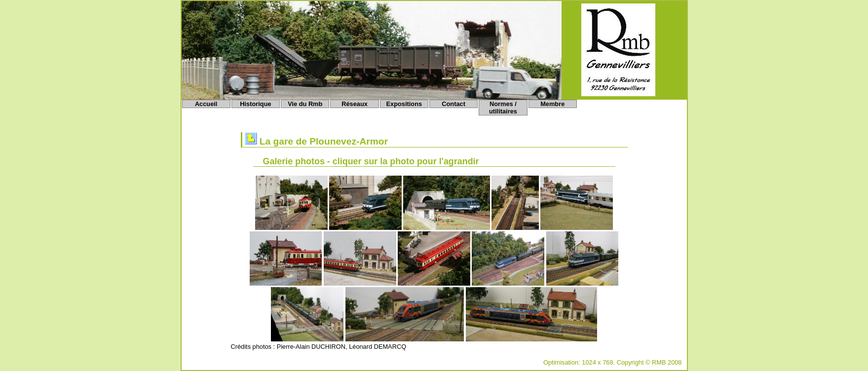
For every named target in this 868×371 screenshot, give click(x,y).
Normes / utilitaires (503, 108)
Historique (255, 104)
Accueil (206, 104)
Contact (453, 104)
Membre (552, 104)
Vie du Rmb (305, 104)
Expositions (404, 104)
